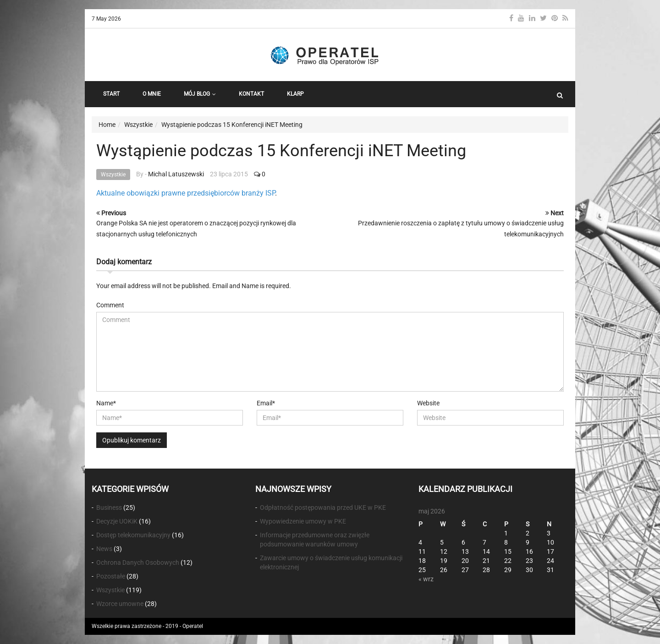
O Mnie (152, 94)
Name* (106, 403)
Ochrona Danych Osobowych (138, 562)
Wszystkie (113, 175)
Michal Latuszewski (176, 174)
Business (109, 508)
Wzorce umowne (120, 604)
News (104, 549)
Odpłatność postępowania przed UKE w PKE (323, 508)
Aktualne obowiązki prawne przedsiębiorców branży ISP (186, 193)
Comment (110, 305)
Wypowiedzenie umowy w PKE (303, 521)
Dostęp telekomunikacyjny (133, 535)
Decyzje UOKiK (117, 521)
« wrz (426, 579)
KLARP (295, 94)
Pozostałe (111, 576)
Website (428, 403)
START (111, 94)
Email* (266, 403)
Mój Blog (200, 94)
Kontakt (251, 94)
